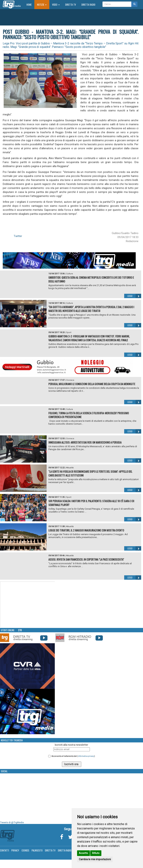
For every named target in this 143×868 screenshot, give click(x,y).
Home (30, 4)
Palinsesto (37, 850)
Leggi (134, 296)
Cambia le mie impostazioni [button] (95, 859)
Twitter (18, 236)
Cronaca (70, 380)
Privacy (15, 850)
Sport (69, 332)
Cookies (25, 850)
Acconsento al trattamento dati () (73, 756)
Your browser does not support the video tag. (28, 604)
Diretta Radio (88, 5)
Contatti (4, 850)
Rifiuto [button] (96, 853)
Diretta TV (71, 5)
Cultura (69, 274)
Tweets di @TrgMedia (12, 822)
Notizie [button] (42, 5)
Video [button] (56, 5)
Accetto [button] (83, 853)
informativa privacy (86, 756)
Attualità (70, 468)
